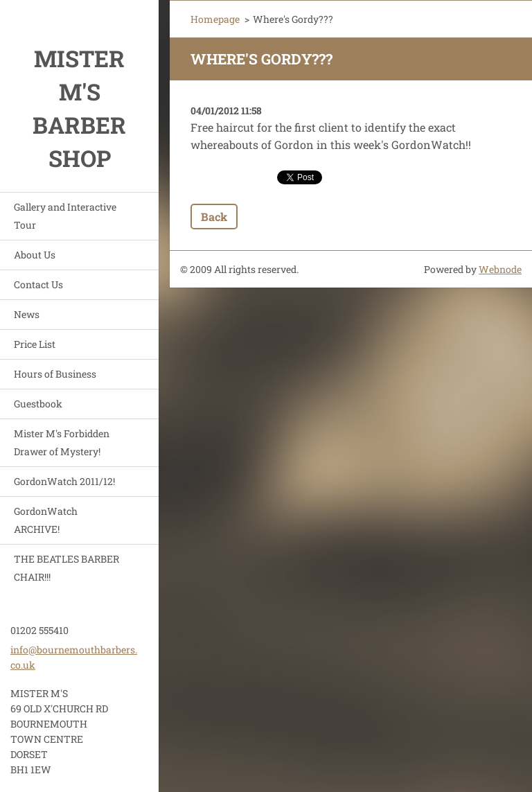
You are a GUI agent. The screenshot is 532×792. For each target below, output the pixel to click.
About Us (35, 255)
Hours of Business (55, 374)
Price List (35, 344)
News (27, 314)
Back (214, 217)
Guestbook (38, 404)
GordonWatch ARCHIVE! (46, 520)
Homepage (215, 19)
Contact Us (38, 284)
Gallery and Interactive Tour (65, 216)
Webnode (500, 269)
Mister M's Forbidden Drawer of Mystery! (62, 442)
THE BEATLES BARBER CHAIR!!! (66, 568)
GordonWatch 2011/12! (64, 481)
